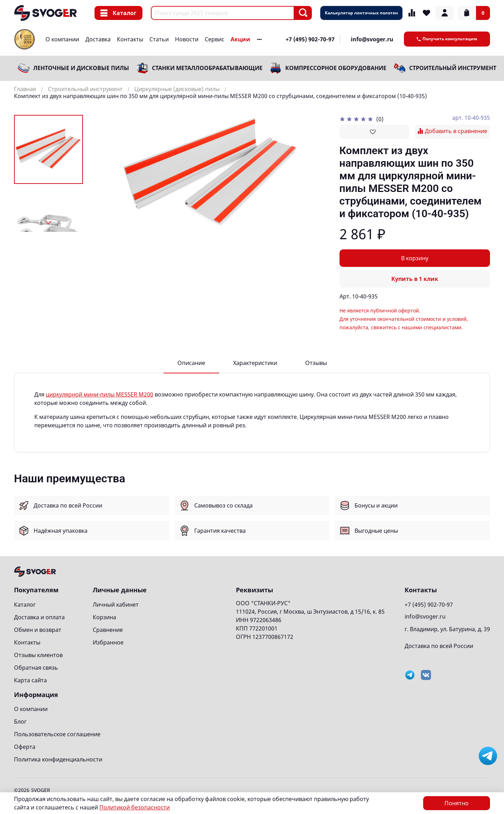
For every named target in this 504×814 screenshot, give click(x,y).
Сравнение (108, 630)
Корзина (104, 617)
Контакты (130, 39)
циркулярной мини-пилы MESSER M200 (100, 394)
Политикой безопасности (135, 807)
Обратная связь (36, 668)
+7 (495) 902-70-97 (310, 39)
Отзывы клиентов (38, 655)
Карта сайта (30, 680)
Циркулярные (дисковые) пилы (177, 89)
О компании (62, 39)
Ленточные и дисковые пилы (81, 68)
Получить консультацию (447, 39)
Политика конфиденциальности (58, 759)
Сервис (215, 39)
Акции (240, 39)
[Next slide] (49, 223)
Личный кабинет (116, 605)
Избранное (108, 642)
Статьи (159, 39)
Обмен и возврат (38, 630)
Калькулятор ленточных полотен (361, 13)
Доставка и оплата (39, 617)
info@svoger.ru (372, 39)
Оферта (25, 747)
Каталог (118, 13)
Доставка (98, 39)
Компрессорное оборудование (336, 68)
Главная (25, 89)
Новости (187, 39)
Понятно (457, 803)
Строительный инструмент (453, 68)
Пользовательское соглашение (57, 734)
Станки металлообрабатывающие (207, 68)
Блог (20, 722)
